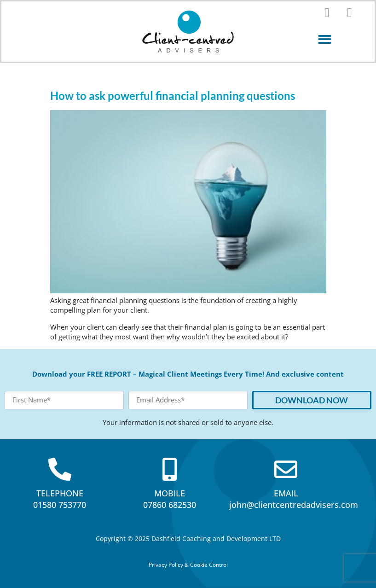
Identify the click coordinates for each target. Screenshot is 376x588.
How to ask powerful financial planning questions (173, 96)
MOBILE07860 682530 (170, 499)
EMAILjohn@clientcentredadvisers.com (294, 499)
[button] (325, 39)
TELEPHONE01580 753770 (60, 499)
